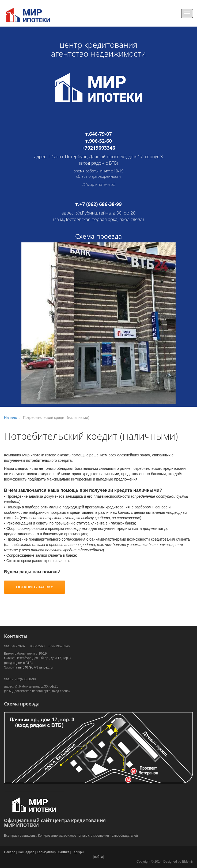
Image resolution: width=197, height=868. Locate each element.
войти (98, 857)
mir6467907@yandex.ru (35, 667)
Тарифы (78, 852)
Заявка (64, 852)
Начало (11, 418)
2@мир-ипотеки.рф (98, 184)
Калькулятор (46, 852)
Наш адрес (26, 852)
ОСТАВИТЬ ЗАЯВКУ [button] (35, 587)
